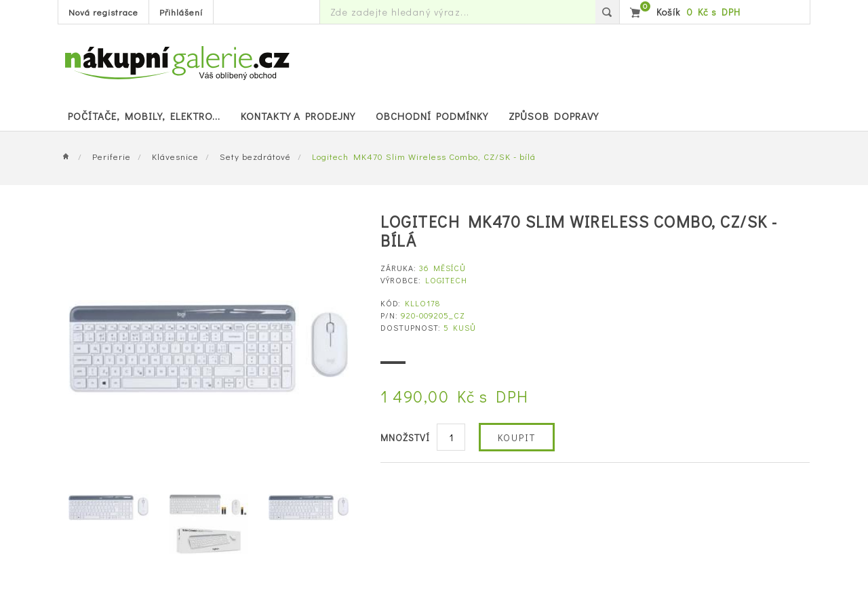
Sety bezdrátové (255, 156)
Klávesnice (175, 156)
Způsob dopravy (554, 116)
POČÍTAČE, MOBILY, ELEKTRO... (144, 116)
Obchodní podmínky (432, 116)
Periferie (112, 156)
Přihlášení (181, 12)
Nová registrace (103, 12)
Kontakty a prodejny (298, 116)
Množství (405, 437)
